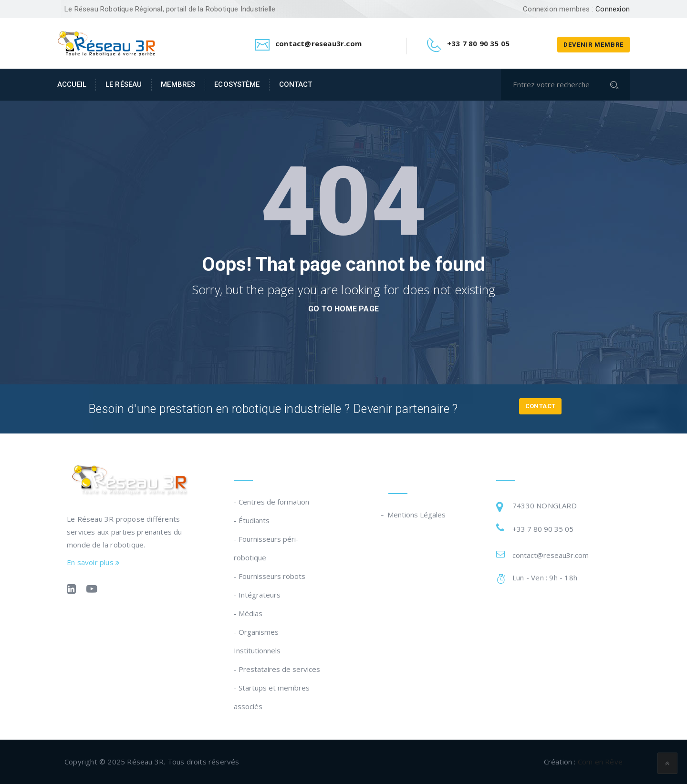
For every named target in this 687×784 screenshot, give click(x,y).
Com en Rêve (600, 762)
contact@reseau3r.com (551, 555)
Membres (178, 84)
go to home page (343, 309)
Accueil (72, 84)
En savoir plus (93, 562)
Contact (296, 84)
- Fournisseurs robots (270, 576)
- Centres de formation (271, 502)
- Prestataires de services (277, 669)
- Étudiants (252, 520)
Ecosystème (237, 84)
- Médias (248, 613)
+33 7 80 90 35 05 (543, 529)
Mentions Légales (417, 515)
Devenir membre (593, 45)
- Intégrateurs (257, 595)
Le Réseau (124, 84)
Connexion (613, 9)
